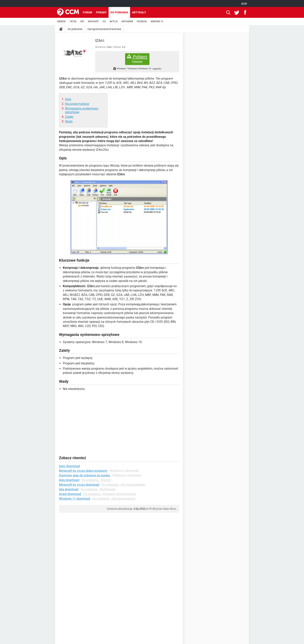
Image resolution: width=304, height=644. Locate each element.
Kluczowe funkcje (77, 104)
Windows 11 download (75, 499)
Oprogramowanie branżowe (104, 29)
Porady (101, 12)
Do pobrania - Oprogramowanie (114, 499)
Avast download (70, 494)
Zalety (69, 117)
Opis (68, 99)
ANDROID (61, 21)
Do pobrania (119, 12)
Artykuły (139, 12)
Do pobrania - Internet (96, 480)
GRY (82, 21)
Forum (87, 12)
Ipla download (69, 489)
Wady (69, 121)
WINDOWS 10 (157, 21)
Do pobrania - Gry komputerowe (123, 485)
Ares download (69, 480)
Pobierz (137, 59)
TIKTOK (73, 21)
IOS (104, 21)
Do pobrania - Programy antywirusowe (110, 494)
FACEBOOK (142, 21)
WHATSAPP (93, 21)
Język (244, 3)
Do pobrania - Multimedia (98, 489)
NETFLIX (114, 21)
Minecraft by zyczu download (79, 485)
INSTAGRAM (127, 21)
